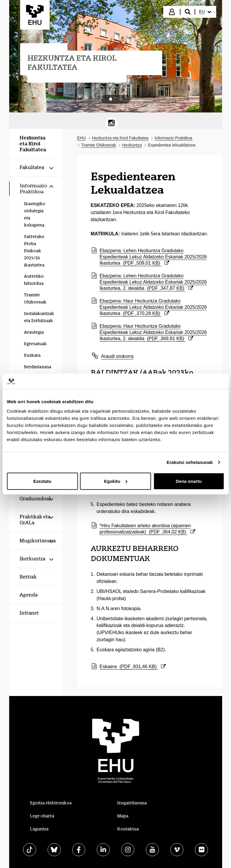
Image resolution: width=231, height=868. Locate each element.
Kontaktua (128, 829)
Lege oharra (42, 816)
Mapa (123, 816)
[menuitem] (205, 12)
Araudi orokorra (117, 356)
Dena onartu (189, 481)
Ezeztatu (42, 481)
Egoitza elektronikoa (51, 803)
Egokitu (116, 481)
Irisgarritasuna (132, 803)
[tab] (111, 99)
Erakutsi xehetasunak (190, 462)
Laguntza (39, 829)
